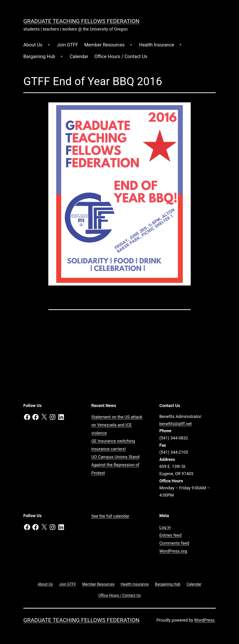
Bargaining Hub (39, 56)
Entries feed (170, 535)
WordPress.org (173, 551)
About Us (33, 45)
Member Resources (104, 45)
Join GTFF (68, 45)
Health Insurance (157, 45)
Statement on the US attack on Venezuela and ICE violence (117, 425)
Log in (165, 527)
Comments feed (174, 543)
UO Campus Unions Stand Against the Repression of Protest (115, 465)
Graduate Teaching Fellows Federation (81, 21)
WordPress (204, 620)
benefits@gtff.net (176, 424)
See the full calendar (110, 516)
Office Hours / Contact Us (121, 56)
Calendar (79, 56)
